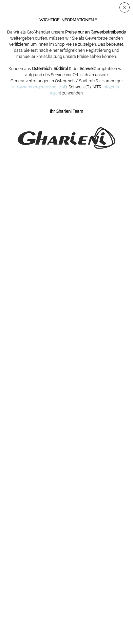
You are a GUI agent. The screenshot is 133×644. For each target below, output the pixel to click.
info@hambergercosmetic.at (39, 87)
